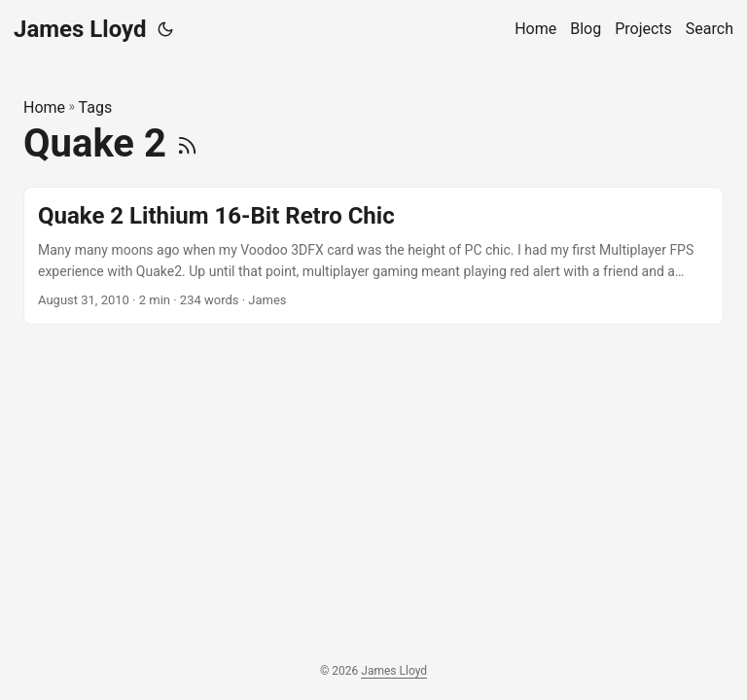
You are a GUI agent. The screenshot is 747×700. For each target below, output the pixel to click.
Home (44, 107)
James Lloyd (80, 29)
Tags (96, 107)
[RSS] (187, 143)
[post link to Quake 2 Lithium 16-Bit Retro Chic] (373, 256)
